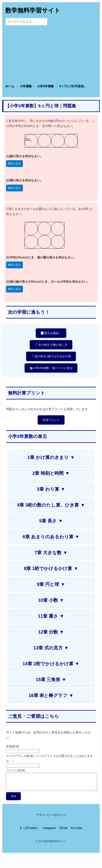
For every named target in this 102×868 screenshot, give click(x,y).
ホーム (10, 86)
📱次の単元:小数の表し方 (51, 345)
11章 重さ (51, 616)
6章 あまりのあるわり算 (51, 537)
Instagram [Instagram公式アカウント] (49, 828)
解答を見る (14, 164)
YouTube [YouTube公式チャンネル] (76, 828)
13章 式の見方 (51, 648)
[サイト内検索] (26, 22)
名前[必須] (12, 746)
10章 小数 (51, 600)
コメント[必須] (15, 770)
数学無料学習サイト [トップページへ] (33, 10)
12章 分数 (51, 632)
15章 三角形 (51, 680)
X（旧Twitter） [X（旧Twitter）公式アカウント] (30, 828)
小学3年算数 (46, 86)
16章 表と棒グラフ (51, 695)
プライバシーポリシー (51, 815)
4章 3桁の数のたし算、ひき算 (51, 505)
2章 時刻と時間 (51, 473)
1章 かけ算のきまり (51, 457)
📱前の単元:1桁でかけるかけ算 (51, 356)
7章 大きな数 (51, 553)
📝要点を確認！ (51, 333)
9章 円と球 (51, 584)
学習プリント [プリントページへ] (51, 420)
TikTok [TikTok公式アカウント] (63, 828)
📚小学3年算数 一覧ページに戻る (51, 368)
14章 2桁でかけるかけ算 (51, 664)
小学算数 (26, 86)
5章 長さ (51, 521)
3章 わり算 (51, 489)
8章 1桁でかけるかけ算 (51, 568)
